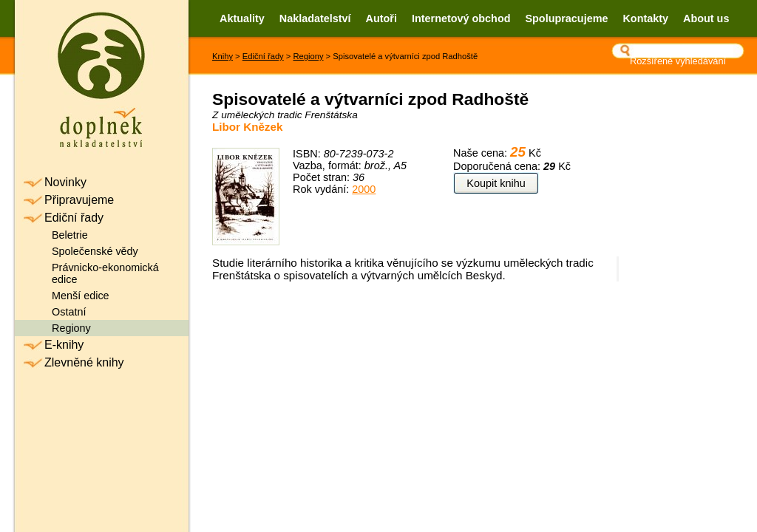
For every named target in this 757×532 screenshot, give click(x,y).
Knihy (223, 56)
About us (706, 18)
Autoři (381, 18)
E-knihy (64, 345)
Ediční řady (263, 56)
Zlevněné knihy (84, 362)
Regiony (308, 56)
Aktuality (242, 18)
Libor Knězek (247, 127)
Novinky (65, 182)
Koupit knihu (496, 183)
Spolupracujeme (566, 18)
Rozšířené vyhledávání (678, 61)
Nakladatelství (315, 18)
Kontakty (645, 18)
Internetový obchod (461, 18)
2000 (364, 189)
